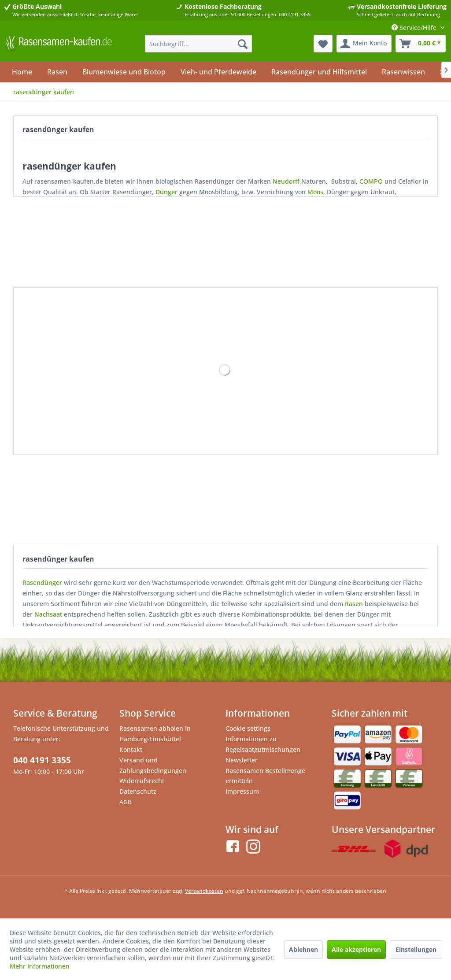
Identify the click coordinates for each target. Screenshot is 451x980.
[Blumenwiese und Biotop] (124, 72)
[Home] (22, 72)
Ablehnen (303, 949)
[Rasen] (57, 72)
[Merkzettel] (323, 44)
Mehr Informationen (40, 966)
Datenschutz (138, 791)
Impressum (242, 791)
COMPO (371, 181)
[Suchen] (243, 44)
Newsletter (242, 760)
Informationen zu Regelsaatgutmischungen (263, 744)
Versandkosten (204, 891)
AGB (126, 802)
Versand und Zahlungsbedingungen (153, 765)
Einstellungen (416, 949)
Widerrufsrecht (142, 781)
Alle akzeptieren (356, 949)
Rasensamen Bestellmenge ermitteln (265, 776)
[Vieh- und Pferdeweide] (218, 72)
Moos (315, 192)
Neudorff (286, 181)
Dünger (166, 192)
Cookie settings (248, 728)
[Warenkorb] (421, 44)
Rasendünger (42, 582)
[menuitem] (199, 44)
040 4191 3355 (42, 760)
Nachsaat (48, 614)
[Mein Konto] (364, 44)
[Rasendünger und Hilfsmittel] (319, 72)
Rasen (354, 604)
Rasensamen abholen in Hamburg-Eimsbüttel (155, 734)
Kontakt (131, 749)
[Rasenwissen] (403, 72)
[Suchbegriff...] (199, 44)
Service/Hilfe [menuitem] (415, 28)
